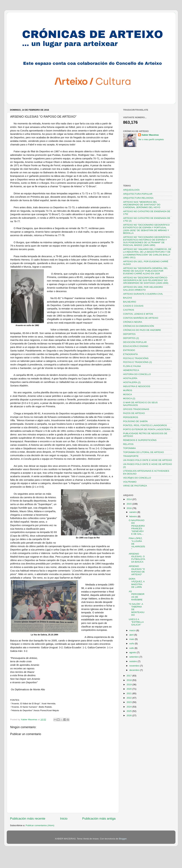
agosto (133, 652)
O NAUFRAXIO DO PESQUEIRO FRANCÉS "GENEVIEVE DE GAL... (137, 527)
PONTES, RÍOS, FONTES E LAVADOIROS (145, 425)
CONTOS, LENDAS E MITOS (138, 314)
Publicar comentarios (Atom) (40, 825)
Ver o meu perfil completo (151, 139)
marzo (133, 630)
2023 (129, 702)
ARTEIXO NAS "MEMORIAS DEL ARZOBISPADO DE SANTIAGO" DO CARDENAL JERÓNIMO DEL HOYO (142, 205)
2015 (129, 504)
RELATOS (128, 444)
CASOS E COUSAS (133, 306)
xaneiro (133, 512)
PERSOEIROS (131, 417)
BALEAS (128, 298)
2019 (129, 685)
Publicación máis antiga (99, 818)
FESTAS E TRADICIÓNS (136, 358)
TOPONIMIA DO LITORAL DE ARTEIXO (144, 452)
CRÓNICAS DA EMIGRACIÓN (139, 326)
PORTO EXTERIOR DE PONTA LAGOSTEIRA (147, 429)
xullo (132, 648)
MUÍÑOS (128, 390)
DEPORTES (129, 334)
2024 (129, 707)
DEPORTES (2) (131, 338)
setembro (134, 657)
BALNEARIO (130, 302)
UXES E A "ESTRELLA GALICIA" (136, 622)
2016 (129, 508)
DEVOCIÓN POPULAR (135, 342)
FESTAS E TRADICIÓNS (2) (138, 362)
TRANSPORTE (131, 456)
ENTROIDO (129, 350)
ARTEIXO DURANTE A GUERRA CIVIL (143, 294)
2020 (129, 689)
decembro (135, 670)
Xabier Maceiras (150, 135)
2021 (129, 693)
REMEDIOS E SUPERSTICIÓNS (140, 440)
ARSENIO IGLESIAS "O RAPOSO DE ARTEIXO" (137, 570)
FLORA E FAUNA (132, 366)
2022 (129, 698)
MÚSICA (128, 394)
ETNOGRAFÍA (131, 354)
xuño (132, 644)
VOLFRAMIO (130, 482)
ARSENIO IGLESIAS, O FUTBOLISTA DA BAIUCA (137, 558)
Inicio (64, 818)
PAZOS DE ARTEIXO (134, 413)
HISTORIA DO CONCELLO (137, 374)
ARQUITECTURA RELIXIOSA (138, 198)
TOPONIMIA (130, 448)
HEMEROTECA (131, 370)
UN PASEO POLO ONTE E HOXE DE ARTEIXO (148, 460)
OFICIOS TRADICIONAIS (136, 409)
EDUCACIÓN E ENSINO (136, 346)
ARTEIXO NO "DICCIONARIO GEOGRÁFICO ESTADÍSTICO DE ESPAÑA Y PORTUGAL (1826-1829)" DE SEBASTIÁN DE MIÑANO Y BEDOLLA (146, 229)
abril (132, 635)
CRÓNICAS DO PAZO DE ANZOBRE (142, 330)
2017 (129, 676)
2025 (129, 711)
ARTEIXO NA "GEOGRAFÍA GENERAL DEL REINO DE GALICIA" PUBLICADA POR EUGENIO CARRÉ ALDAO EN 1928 (146, 271)
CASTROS (129, 310)
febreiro (134, 516)
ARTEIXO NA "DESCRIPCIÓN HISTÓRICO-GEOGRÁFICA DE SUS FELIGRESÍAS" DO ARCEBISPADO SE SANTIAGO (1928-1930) (146, 280)
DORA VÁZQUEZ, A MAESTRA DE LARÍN (137, 583)
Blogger (123, 839)
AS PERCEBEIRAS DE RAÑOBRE (137, 596)
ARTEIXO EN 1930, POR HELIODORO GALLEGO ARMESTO (143, 288)
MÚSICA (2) (129, 398)
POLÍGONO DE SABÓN (135, 421)
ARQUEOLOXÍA (131, 190)
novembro (135, 666)
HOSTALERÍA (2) (132, 382)
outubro (134, 661)
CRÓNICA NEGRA (133, 322)
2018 (129, 680)
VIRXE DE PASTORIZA (135, 486)
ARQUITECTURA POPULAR (138, 194)
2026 (129, 715)
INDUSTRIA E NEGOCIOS (137, 386)
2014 (129, 499)
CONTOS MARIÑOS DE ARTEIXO (141, 318)
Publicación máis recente (28, 818)
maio (132, 639)
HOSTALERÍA (130, 378)
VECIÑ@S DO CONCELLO (137, 478)
